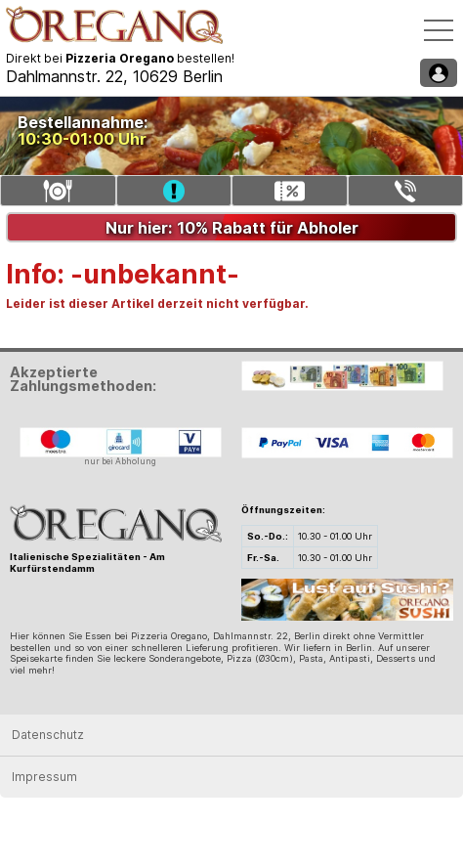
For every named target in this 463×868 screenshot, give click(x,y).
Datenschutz (48, 735)
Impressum (44, 777)
